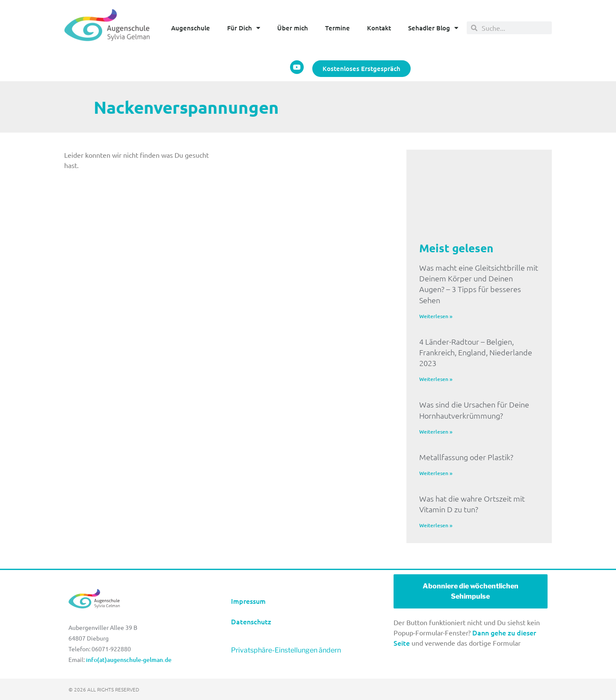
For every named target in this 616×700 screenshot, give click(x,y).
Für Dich (244, 28)
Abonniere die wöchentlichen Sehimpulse (471, 591)
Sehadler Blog (433, 28)
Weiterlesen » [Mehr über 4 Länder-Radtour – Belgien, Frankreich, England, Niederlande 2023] (436, 379)
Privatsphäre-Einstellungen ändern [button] (286, 650)
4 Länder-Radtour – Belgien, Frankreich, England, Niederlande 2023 (476, 352)
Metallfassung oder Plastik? (466, 457)
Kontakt (379, 28)
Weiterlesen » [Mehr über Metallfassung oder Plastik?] (436, 473)
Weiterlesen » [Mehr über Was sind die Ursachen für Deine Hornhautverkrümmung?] (436, 432)
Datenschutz (251, 621)
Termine (338, 28)
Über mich (293, 28)
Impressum (249, 601)
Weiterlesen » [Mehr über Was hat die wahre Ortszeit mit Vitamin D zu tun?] (436, 525)
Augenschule (191, 28)
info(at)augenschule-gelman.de (129, 660)
